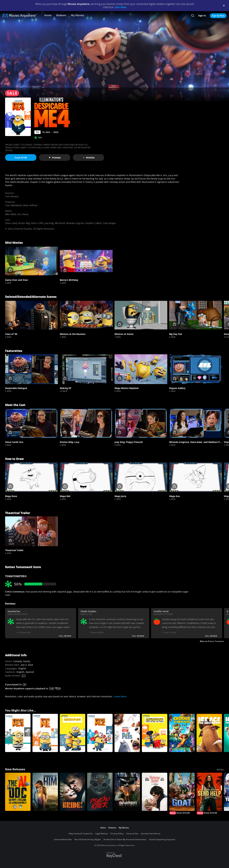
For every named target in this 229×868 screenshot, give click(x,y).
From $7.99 (21, 158)
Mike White (11, 214)
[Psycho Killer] (100, 792)
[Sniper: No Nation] (127, 792)
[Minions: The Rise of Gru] (155, 733)
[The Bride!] (73, 792)
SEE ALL (220, 770)
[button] (31, 261)
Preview (55, 158)
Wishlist (89, 158)
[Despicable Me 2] (100, 733)
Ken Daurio (23, 214)
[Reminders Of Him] (45, 792)
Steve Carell (11, 223)
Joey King (49, 223)
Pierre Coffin (37, 223)
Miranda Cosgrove (75, 223)
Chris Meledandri (14, 205)
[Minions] (73, 733)
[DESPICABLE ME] (45, 733)
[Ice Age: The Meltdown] (209, 733)
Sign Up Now (218, 16)
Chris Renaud (12, 196)
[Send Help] (209, 794)
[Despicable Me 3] (18, 733)
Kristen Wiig (24, 223)
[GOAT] (182, 794)
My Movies (78, 15)
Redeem (61, 15)
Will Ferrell (60, 223)
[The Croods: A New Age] (182, 733)
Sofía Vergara (109, 223)
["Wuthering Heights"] (155, 792)
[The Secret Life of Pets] (127, 733)
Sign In (202, 16)
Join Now (121, 7)
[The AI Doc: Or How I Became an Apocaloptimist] (18, 792)
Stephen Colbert (93, 223)
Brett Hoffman (30, 205)
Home (48, 15)
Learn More (120, 696)
